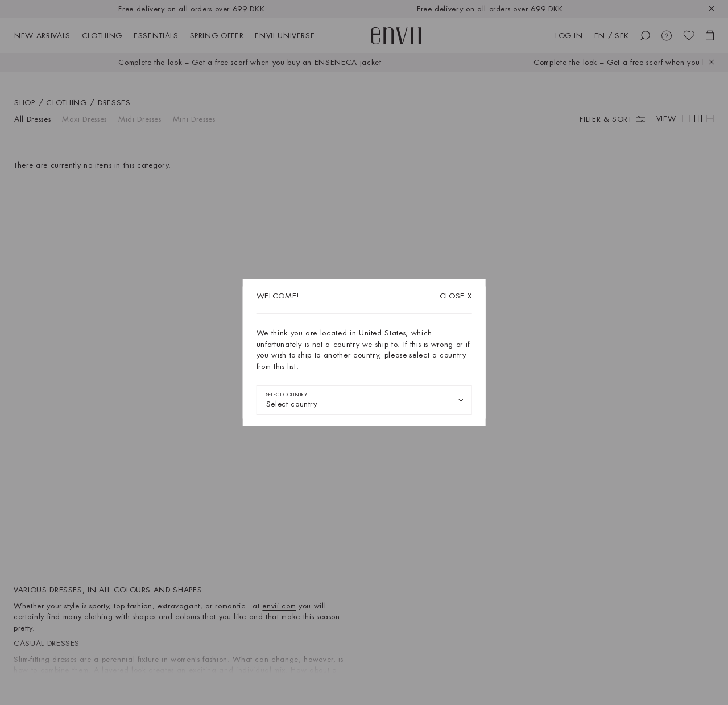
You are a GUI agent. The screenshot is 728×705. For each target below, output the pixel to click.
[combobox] (364, 400)
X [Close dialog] (456, 296)
